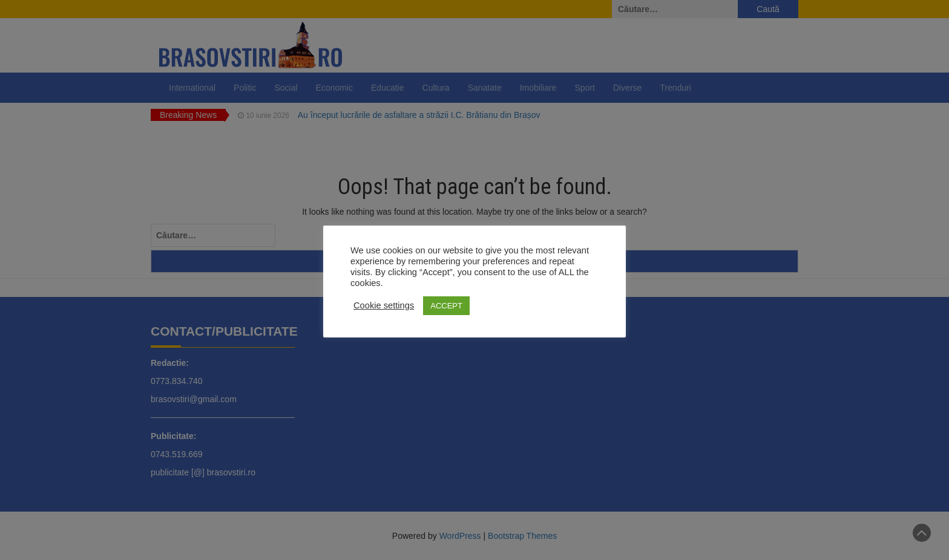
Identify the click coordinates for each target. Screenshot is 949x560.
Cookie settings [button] (384, 305)
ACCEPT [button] (446, 306)
